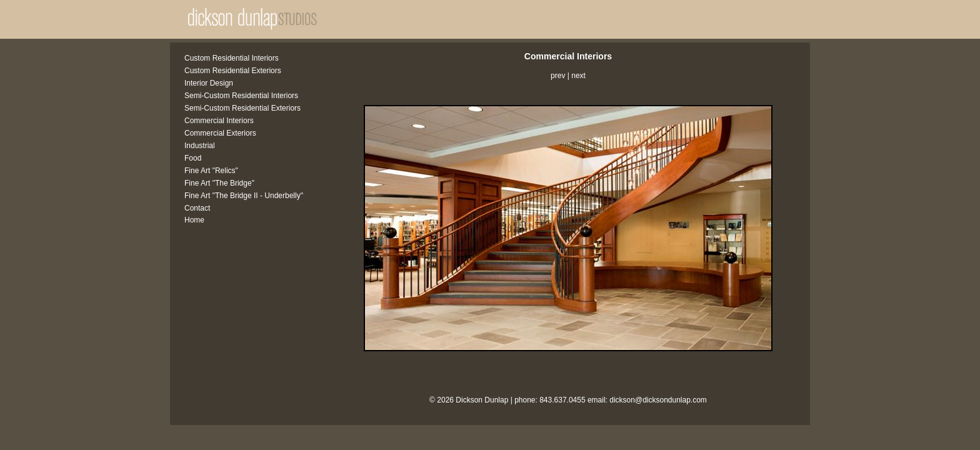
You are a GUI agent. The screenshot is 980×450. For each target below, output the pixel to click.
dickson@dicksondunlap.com (658, 400)
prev (558, 76)
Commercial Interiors (219, 121)
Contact (197, 208)
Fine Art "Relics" (211, 171)
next (578, 76)
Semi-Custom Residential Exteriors (242, 108)
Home (194, 220)
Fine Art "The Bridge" (219, 183)
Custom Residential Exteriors (233, 71)
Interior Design (209, 83)
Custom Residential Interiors (232, 58)
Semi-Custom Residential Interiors (241, 96)
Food (193, 158)
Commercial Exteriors (220, 133)
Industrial (200, 146)
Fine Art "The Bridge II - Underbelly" (244, 196)
